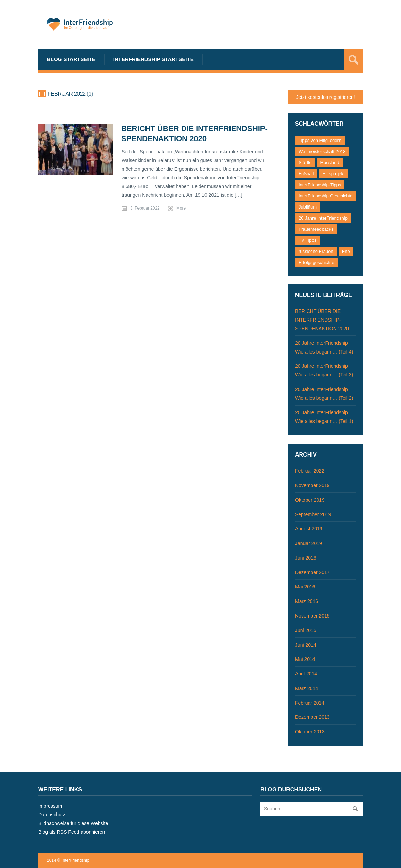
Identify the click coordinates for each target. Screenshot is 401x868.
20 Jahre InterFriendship (323, 218)
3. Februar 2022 (145, 208)
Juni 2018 (306, 558)
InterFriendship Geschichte (325, 196)
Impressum (50, 806)
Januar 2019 (309, 543)
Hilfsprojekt (333, 174)
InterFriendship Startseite (153, 59)
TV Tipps (307, 240)
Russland (330, 163)
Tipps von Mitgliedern (320, 140)
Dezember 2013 (312, 717)
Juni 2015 (306, 630)
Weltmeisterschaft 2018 (322, 151)
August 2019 (309, 529)
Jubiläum (308, 207)
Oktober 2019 (310, 500)
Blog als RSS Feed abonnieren (72, 832)
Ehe (346, 251)
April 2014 (306, 674)
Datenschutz (52, 815)
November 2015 (312, 616)
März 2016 (307, 601)
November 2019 (312, 485)
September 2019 (313, 514)
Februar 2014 (310, 703)
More (181, 208)
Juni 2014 (306, 645)
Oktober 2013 (310, 732)
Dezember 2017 (312, 572)
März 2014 (307, 688)
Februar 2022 (310, 471)
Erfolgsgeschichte (316, 262)
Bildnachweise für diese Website (73, 823)
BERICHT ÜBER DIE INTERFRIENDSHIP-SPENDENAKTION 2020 (322, 320)
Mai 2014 (305, 659)
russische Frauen (316, 251)
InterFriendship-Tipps (320, 185)
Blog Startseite (71, 59)
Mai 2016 (305, 587)
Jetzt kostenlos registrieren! (325, 97)
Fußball (306, 174)
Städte (305, 163)
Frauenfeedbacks (316, 229)
